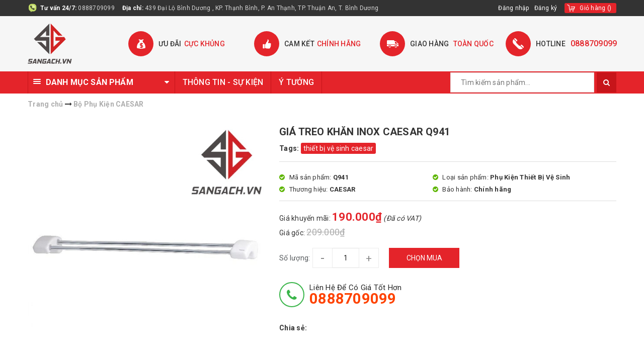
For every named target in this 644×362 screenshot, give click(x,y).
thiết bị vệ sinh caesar (339, 148)
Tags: (290, 148)
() (595, 8)
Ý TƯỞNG (296, 82)
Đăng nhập (513, 8)
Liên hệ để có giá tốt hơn (355, 295)
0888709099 (96, 8)
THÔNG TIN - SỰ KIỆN (223, 82)
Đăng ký (546, 8)
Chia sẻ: (293, 328)
